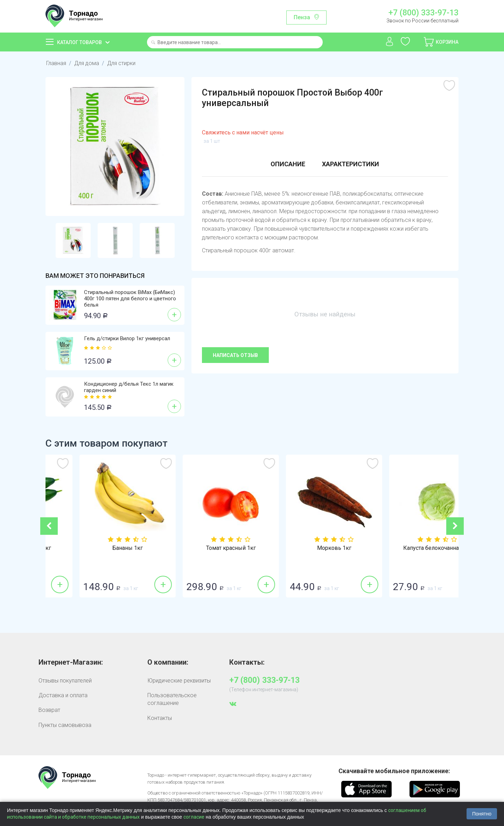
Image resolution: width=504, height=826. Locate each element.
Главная (56, 63)
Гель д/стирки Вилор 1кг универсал (127, 338)
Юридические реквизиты (179, 681)
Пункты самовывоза (65, 725)
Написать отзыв (235, 355)
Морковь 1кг (407, 548)
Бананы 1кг (200, 548)
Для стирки (121, 63)
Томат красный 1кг (304, 548)
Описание (288, 164)
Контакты (160, 718)
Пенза (302, 17)
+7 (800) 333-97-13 (423, 13)
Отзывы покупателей (65, 681)
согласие (194, 817)
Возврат (49, 710)
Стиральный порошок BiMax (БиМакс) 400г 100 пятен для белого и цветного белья (130, 299)
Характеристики (351, 164)
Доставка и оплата (63, 695)
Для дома (87, 63)
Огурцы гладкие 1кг (97, 548)
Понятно (482, 814)
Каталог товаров (79, 42)
